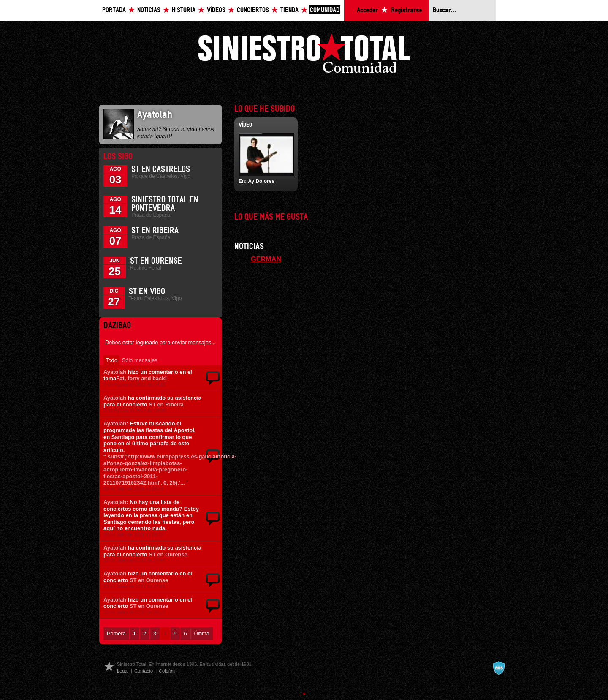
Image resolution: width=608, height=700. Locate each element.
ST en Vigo (147, 291)
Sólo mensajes (140, 360)
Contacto (144, 671)
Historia (184, 10)
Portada (114, 10)
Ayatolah (115, 372)
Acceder (367, 10)
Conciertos (253, 10)
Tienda (289, 10)
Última (202, 633)
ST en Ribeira (155, 231)
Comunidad (325, 10)
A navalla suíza (499, 668)
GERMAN (266, 259)
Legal (123, 671)
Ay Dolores (261, 181)
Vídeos (216, 10)
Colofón (167, 671)
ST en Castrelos (161, 169)
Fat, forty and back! (141, 378)
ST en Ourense (156, 261)
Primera (116, 633)
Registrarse (406, 10)
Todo (111, 360)
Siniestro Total (304, 56)
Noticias (149, 10)
